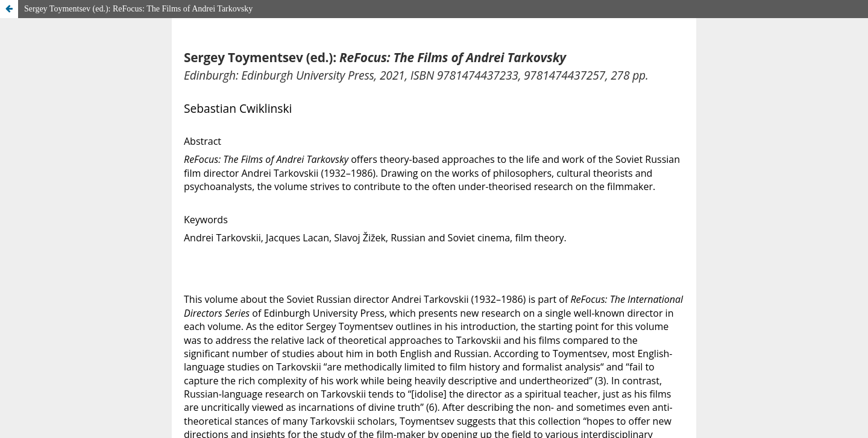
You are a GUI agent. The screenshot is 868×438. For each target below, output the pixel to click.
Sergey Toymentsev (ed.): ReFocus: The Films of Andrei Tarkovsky (138, 9)
